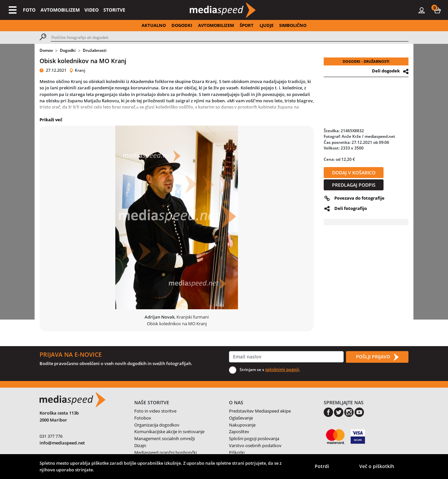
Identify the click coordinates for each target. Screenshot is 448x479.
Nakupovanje (242, 425)
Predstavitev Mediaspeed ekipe (260, 411)
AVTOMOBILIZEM (60, 10)
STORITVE (114, 10)
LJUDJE (267, 25)
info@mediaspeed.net (62, 443)
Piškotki (237, 452)
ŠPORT (247, 25)
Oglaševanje (241, 418)
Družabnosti (95, 50)
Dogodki (68, 50)
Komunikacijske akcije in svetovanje (169, 431)
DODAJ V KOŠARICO (354, 173)
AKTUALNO (154, 25)
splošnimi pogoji (282, 369)
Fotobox (143, 418)
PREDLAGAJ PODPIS (354, 185)
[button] (437, 10)
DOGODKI (182, 25)
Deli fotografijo (351, 208)
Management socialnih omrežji (165, 438)
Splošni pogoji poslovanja (254, 438)
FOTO (29, 10)
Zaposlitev (239, 431)
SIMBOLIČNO (293, 25)
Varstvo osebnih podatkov (255, 445)
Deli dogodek (386, 71)
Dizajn (140, 445)
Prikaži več (51, 120)
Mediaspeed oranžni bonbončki (166, 452)
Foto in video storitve (155, 411)
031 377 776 (51, 436)
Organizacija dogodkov (157, 425)
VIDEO (92, 10)
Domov (46, 50)
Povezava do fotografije (359, 198)
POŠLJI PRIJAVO (377, 357)
